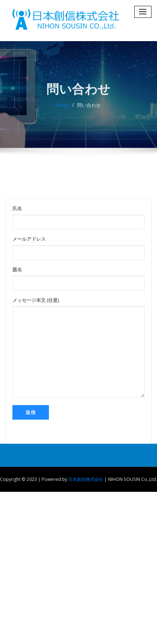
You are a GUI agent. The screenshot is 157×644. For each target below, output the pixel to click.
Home (63, 110)
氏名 (78, 254)
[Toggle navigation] (143, 12)
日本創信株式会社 (86, 479)
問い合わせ (89, 110)
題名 (78, 315)
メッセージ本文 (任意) (78, 384)
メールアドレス (78, 284)
